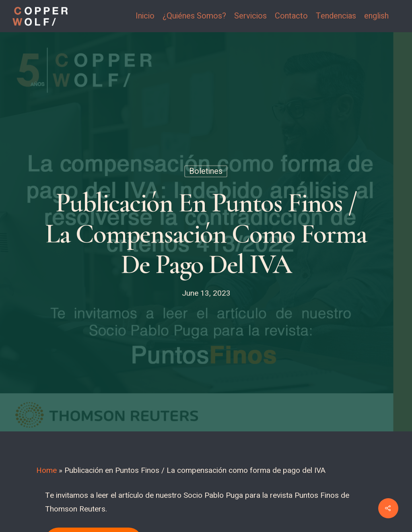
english (376, 16)
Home (46, 470)
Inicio (145, 16)
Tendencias (336, 16)
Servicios (250, 16)
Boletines (206, 171)
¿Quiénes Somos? (194, 16)
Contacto (291, 16)
